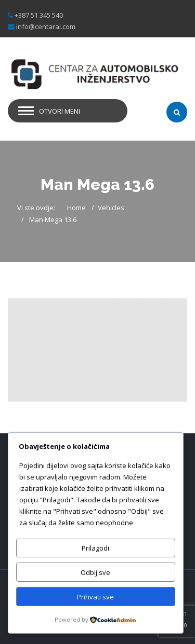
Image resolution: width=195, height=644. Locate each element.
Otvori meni (60, 111)
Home (76, 208)
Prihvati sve (95, 597)
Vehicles (111, 208)
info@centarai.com (46, 26)
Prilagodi (95, 548)
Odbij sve (95, 572)
